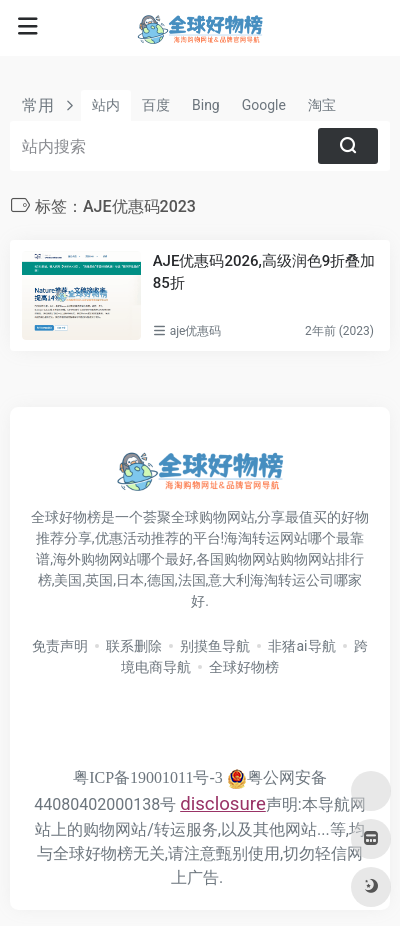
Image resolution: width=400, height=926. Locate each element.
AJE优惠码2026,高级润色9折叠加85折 (264, 271)
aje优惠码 (196, 331)
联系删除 (134, 646)
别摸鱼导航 (215, 646)
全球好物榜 (244, 667)
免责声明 (60, 646)
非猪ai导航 (301, 646)
